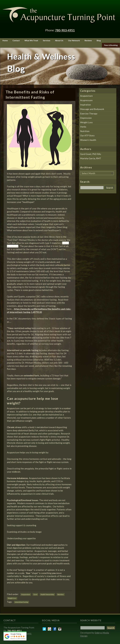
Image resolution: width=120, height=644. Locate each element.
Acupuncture (26, 594)
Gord (35, 594)
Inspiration (85, 105)
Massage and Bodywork (92, 109)
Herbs (83, 127)
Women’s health (88, 140)
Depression (86, 118)
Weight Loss (12, 598)
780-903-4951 (65, 30)
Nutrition (61, 594)
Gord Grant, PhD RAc (91, 154)
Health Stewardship (47, 594)
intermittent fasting (21, 602)
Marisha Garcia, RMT (91, 158)
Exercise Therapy (89, 114)
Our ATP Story (87, 135)
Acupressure (86, 100)
